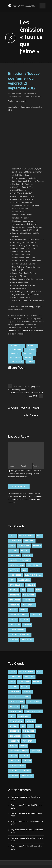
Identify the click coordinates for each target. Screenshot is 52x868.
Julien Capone (16, 94)
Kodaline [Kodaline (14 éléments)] (31, 589)
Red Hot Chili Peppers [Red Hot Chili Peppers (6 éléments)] (19, 618)
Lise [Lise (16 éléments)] (23, 593)
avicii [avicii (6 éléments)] (39, 539)
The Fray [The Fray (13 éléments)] (27, 628)
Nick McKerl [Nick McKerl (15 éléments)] (15, 603)
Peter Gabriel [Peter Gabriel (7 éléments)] (28, 608)
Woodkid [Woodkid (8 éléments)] (14, 643)
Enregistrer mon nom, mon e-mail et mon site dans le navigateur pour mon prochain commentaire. (24, 477)
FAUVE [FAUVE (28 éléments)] (12, 584)
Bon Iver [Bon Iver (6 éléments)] (37, 549)
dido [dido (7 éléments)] (24, 574)
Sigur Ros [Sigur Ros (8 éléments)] (36, 618)
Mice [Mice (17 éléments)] (31, 593)
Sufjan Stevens (16, 362)
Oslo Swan (14, 354)
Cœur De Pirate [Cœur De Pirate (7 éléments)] (34, 569)
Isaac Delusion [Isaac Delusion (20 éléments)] (16, 589)
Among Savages (17, 346)
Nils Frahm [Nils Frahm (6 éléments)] (29, 603)
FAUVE (29, 193)
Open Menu (43, 6)
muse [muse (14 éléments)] (38, 593)
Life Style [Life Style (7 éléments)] (14, 593)
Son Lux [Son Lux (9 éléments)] (13, 623)
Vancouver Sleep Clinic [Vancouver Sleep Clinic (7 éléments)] (20, 638)
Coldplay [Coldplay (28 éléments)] (27, 559)
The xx (30, 362)
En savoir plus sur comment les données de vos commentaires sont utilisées (25, 503)
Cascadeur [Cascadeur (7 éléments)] (14, 559)
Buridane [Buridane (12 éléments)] (13, 554)
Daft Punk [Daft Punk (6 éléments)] (14, 574)
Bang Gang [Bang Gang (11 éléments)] (29, 544)
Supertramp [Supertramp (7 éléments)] (15, 628)
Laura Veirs (30, 350)
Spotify (30, 307)
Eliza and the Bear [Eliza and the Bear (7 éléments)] (33, 579)
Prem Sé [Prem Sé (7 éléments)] (24, 613)
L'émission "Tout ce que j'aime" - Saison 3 (25, 97)
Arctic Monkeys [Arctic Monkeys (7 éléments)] (26, 539)
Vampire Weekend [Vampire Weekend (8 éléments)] (17, 633)
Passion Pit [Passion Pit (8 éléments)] (14, 608)
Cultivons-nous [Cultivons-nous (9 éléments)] (17, 569)
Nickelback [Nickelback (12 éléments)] (14, 598)
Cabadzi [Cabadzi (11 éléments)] (25, 554)
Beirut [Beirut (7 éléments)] (12, 549)
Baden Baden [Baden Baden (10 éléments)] (15, 544)
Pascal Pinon (29, 354)
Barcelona (32, 346)
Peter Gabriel (15, 358)
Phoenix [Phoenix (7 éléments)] (13, 613)
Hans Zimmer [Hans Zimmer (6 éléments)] (24, 584)
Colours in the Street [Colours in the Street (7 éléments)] (19, 564)
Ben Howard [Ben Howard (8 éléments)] (24, 549)
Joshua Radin (15, 350)
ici (22, 310)
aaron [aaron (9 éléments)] (12, 539)
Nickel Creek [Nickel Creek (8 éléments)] (29, 598)
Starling (28, 358)
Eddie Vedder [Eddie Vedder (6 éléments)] (15, 579)
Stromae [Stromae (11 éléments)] (24, 623)
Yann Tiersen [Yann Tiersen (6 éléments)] (27, 643)
